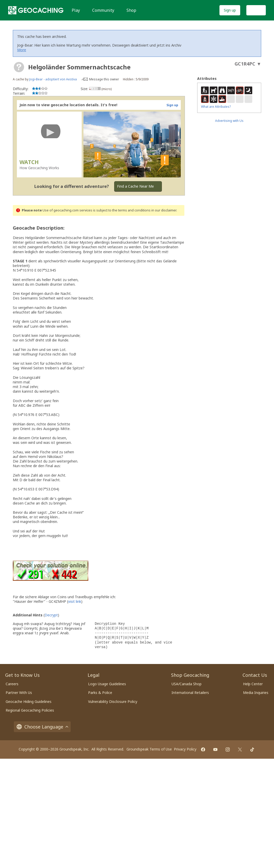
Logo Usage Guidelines (107, 684)
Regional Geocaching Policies (30, 710)
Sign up (230, 10)
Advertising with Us (229, 121)
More (22, 50)
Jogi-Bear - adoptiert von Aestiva (53, 79)
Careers (12, 684)
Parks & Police (100, 693)
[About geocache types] (19, 67)
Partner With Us (19, 693)
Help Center (253, 684)
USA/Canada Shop (187, 684)
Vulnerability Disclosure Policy (113, 701)
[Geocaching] (36, 10)
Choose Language (42, 727)
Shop (131, 10)
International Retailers (190, 693)
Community (103, 10)
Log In (256, 10)
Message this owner (104, 79)
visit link (75, 601)
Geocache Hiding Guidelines (29, 701)
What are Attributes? (216, 107)
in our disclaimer (164, 210)
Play (76, 10)
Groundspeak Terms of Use (149, 749)
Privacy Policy (185, 749)
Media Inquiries (256, 693)
